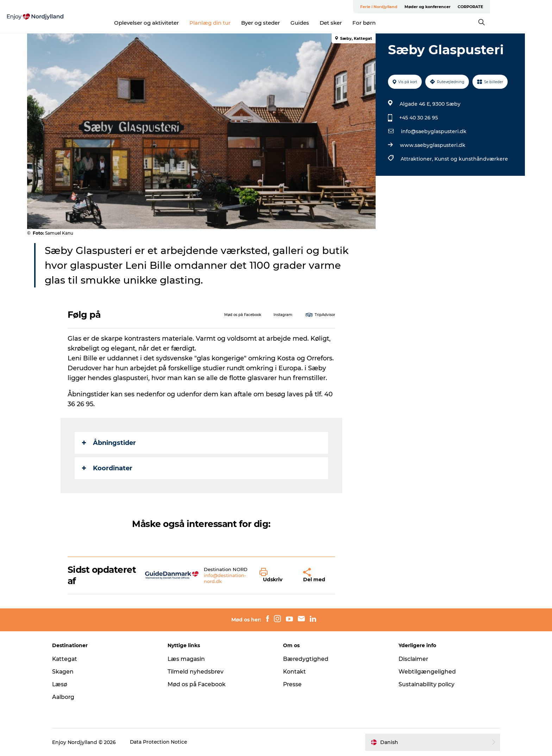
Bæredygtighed (306, 659)
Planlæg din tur (241, 23)
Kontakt (295, 672)
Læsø (65, 684)
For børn (395, 23)
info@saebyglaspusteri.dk (433, 131)
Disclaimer (411, 659)
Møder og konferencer (469, 7)
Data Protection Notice (165, 742)
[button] (276, 575)
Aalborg (69, 697)
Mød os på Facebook (200, 684)
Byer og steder (292, 23)
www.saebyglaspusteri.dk (432, 145)
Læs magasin (190, 659)
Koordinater (108, 468)
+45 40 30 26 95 (418, 118)
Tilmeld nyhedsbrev (199, 672)
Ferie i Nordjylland (420, 7)
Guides (331, 23)
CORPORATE (512, 7)
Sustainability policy (424, 684)
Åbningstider (109, 443)
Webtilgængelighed (424, 672)
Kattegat (71, 659)
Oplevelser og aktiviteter (178, 23)
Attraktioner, (417, 159)
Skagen (69, 672)
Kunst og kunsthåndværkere (471, 159)
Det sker (362, 23)
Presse (293, 684)
